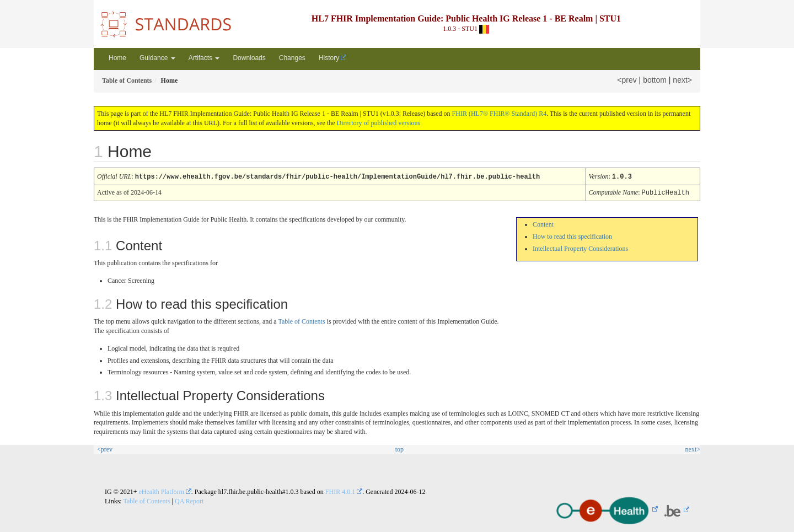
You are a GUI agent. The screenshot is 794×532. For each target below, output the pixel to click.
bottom (655, 80)
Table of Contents (301, 320)
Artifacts (204, 58)
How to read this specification (572, 235)
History (329, 58)
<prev (627, 80)
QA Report (189, 500)
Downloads (249, 58)
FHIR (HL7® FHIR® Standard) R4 (500, 114)
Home (117, 58)
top (399, 448)
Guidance (157, 58)
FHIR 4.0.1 (340, 491)
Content (543, 223)
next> (682, 80)
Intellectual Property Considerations (580, 248)
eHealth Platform (162, 491)
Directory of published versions (379, 123)
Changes (292, 58)
